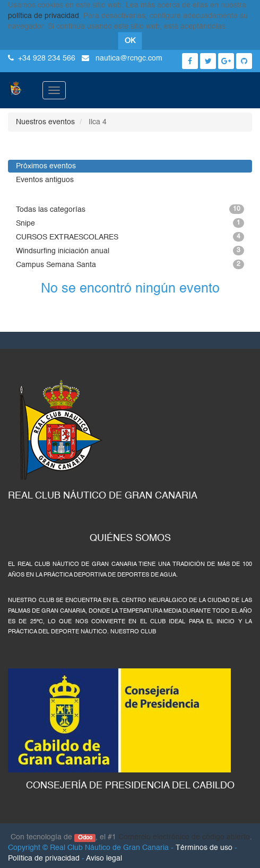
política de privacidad (44, 16)
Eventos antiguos (45, 180)
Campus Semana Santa (130, 264)
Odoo (85, 838)
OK (130, 41)
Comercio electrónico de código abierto (184, 837)
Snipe (130, 223)
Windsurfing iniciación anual (130, 251)
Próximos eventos (46, 166)
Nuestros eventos (45, 122)
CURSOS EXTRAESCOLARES (130, 237)
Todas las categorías (130, 209)
